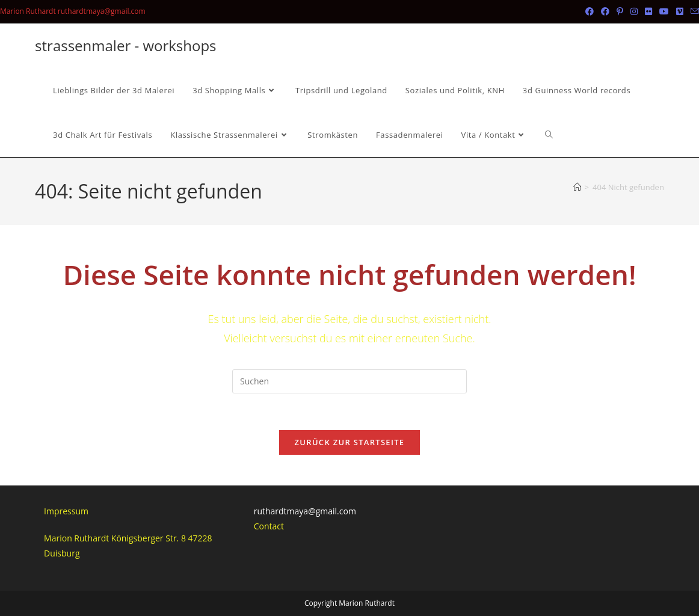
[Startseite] (577, 187)
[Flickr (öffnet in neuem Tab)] (648, 11)
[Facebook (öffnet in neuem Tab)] (590, 11)
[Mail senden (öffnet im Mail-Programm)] (693, 11)
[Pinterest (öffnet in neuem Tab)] (620, 11)
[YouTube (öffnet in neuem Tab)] (664, 11)
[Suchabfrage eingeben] (349, 381)
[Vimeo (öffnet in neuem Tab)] (680, 11)
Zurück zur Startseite (350, 442)
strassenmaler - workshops (125, 45)
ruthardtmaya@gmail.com (305, 511)
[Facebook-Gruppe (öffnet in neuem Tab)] (605, 11)
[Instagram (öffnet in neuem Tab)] (634, 11)
